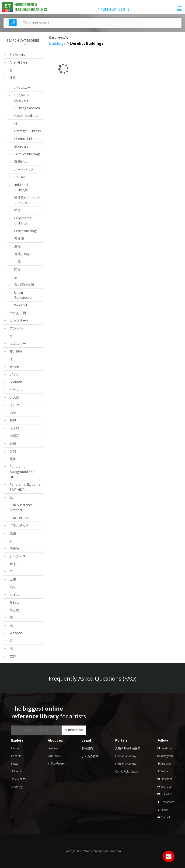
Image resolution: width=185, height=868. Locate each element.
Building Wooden (27, 108)
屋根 (17, 246)
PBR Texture (19, 518)
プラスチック (19, 525)
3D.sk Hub (18, 771)
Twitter (164, 771)
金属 (13, 443)
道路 (13, 533)
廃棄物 (14, 548)
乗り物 (14, 610)
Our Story (54, 756)
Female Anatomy (126, 764)
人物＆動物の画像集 (128, 748)
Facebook (165, 748)
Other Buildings (26, 231)
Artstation (165, 764)
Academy (17, 787)
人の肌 (14, 397)
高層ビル (21, 162)
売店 (17, 210)
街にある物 (18, 313)
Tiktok (163, 810)
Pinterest (165, 779)
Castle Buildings (26, 116)
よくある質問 (90, 756)
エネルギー (18, 344)
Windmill (21, 305)
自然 (13, 451)
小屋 (17, 262)
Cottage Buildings (28, 131)
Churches (21, 146)
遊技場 (19, 239)
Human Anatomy (126, 756)
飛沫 (13, 587)
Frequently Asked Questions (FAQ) (93, 678)
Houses (20, 177)
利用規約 (87, 748)
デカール (16, 328)
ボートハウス (24, 169)
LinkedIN (165, 794)
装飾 (13, 459)
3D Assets (17, 55)
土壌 (13, 579)
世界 (13, 656)
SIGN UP (110, 9)
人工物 (14, 428)
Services (53, 748)
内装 (13, 413)
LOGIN (124, 9)
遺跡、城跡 (22, 254)
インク (14, 405)
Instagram (165, 756)
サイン (14, 564)
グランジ (16, 390)
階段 (17, 269)
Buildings (58, 43)
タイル (14, 595)
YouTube (165, 787)
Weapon (16, 633)
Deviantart (166, 802)
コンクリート (19, 320)
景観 (13, 420)
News (15, 764)
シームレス (18, 556)
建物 (13, 78)
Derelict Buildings (27, 154)
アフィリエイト (21, 779)
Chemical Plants (26, 139)
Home (15, 748)
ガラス (14, 374)
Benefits (16, 756)
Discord (164, 817)
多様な (14, 602)
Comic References (127, 771)
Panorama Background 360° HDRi (23, 472)
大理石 (14, 436)
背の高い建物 (24, 285)
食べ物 (14, 367)
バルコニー (22, 87)
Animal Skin (18, 62)
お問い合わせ (56, 764)
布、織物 (16, 351)
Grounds (16, 382)
